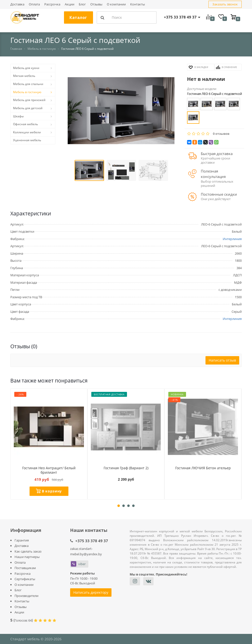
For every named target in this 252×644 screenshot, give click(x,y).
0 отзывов (221, 134)
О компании (116, 4)
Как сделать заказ (28, 551)
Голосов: (23, 620)
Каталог (78, 17)
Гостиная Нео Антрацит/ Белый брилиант (49, 470)
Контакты (138, 4)
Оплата (34, 4)
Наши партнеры (27, 557)
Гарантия (22, 540)
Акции (70, 4)
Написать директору (91, 592)
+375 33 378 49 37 (92, 541)
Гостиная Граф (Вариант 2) (126, 468)
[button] (121, 111)
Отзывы (96, 4)
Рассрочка (52, 4)
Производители (26, 596)
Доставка (17, 4)
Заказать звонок (225, 4)
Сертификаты (25, 579)
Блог (82, 4)
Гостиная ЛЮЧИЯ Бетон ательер (203, 468)
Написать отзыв (222, 360)
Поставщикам (25, 568)
